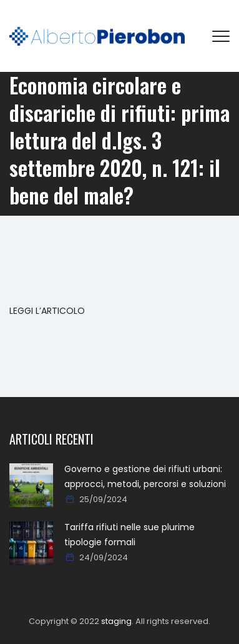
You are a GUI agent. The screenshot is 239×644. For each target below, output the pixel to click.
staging (116, 621)
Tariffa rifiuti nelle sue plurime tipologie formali (129, 535)
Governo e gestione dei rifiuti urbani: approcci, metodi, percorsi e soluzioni (145, 476)
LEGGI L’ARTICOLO (47, 311)
